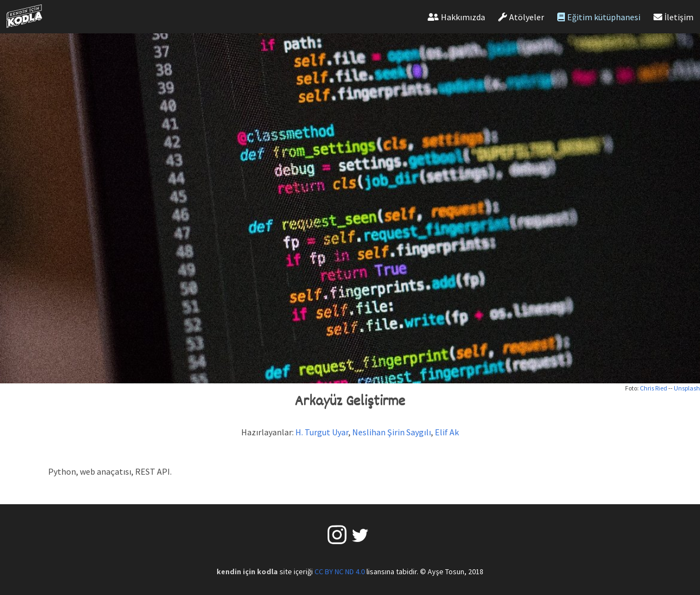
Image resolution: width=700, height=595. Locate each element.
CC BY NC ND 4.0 (340, 571)
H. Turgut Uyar (322, 432)
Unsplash (687, 388)
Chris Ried (654, 388)
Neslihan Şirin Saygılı (392, 432)
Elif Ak (447, 432)
